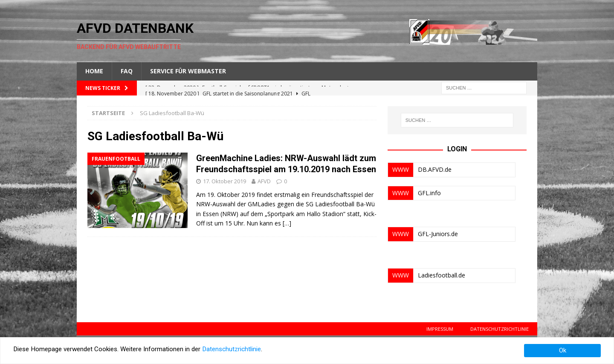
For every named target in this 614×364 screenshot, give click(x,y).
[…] (287, 223)
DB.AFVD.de (435, 169)
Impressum (440, 329)
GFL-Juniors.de (438, 234)
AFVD (264, 181)
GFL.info (429, 193)
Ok (563, 350)
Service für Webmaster (188, 71)
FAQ (127, 71)
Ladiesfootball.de (442, 275)
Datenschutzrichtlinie (500, 329)
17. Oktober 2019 (224, 181)
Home (94, 71)
